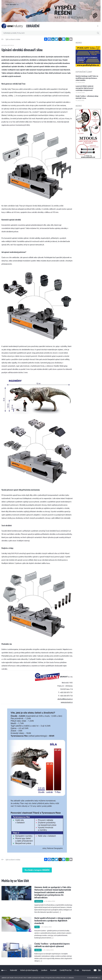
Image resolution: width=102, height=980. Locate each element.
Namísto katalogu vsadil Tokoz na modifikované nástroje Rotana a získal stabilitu (87, 78)
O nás (77, 970)
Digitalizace (39, 901)
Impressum (86, 970)
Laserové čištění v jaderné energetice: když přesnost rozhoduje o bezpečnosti (84, 88)
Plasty (37, 927)
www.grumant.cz (67, 702)
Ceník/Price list (66, 970)
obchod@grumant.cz (65, 699)
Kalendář (14, 970)
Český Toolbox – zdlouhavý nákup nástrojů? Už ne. (87, 97)
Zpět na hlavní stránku (13, 39)
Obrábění (38, 950)
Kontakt (53, 970)
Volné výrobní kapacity (29, 970)
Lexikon (44, 970)
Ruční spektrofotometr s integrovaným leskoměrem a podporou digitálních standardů (53, 921)
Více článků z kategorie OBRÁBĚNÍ (37, 870)
